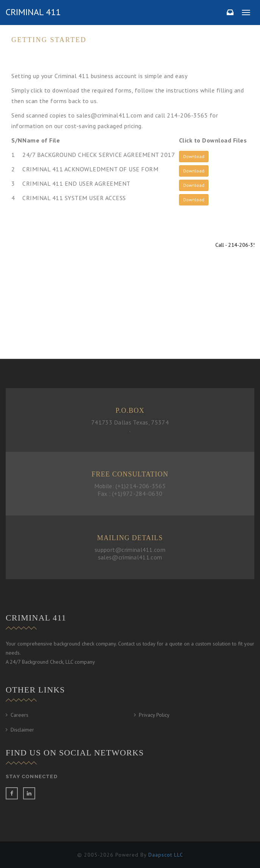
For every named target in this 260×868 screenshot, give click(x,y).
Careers (19, 715)
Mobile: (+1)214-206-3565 (130, 486)
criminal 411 (33, 12)
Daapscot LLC (166, 855)
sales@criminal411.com (130, 557)
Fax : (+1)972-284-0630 (130, 494)
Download (194, 156)
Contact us (45, 320)
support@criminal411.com (130, 550)
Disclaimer (22, 730)
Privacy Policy (154, 715)
